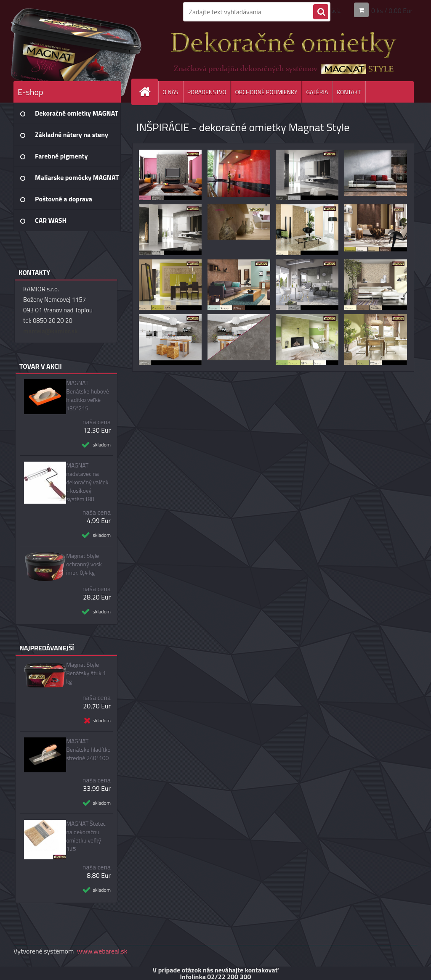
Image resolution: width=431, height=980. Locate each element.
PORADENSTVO (207, 92)
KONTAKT (349, 92)
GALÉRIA (317, 92)
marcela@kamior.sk (51, 331)
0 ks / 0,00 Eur (392, 10)
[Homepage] (148, 92)
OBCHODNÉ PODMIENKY (266, 92)
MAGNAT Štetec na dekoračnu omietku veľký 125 (86, 836)
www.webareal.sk (102, 951)
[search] (321, 12)
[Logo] (71, 50)
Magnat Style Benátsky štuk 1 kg (86, 673)
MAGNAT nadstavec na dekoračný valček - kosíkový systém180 (87, 482)
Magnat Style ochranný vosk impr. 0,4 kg (84, 564)
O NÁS (170, 92)
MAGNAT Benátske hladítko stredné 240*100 (88, 750)
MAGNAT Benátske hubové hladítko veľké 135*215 (88, 396)
